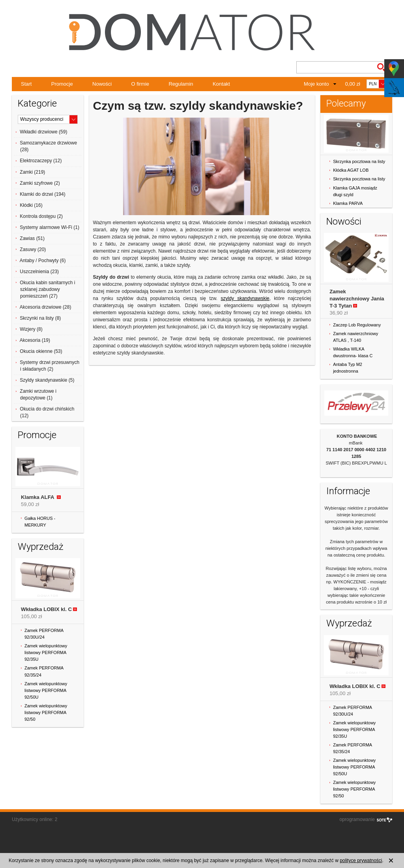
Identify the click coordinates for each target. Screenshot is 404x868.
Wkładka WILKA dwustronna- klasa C (353, 352)
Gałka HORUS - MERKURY (40, 522)
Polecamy (346, 103)
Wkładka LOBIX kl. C (46, 609)
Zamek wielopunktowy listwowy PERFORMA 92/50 (46, 712)
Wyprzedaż (41, 547)
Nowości (102, 84)
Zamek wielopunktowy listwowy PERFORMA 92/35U (46, 652)
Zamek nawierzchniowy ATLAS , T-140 (355, 337)
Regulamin (181, 84)
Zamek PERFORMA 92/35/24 (44, 671)
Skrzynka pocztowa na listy (359, 161)
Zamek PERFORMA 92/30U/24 (44, 634)
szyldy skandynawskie (245, 298)
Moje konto (316, 84)
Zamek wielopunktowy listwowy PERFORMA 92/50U (46, 690)
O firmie (140, 84)
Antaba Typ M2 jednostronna (348, 368)
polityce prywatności (361, 861)
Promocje (62, 84)
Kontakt (221, 84)
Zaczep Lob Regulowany (357, 325)
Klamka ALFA (38, 497)
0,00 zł (353, 84)
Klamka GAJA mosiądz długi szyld (355, 191)
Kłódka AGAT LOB (351, 170)
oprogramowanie (357, 819)
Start (26, 84)
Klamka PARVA (348, 203)
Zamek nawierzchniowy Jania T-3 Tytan (357, 299)
